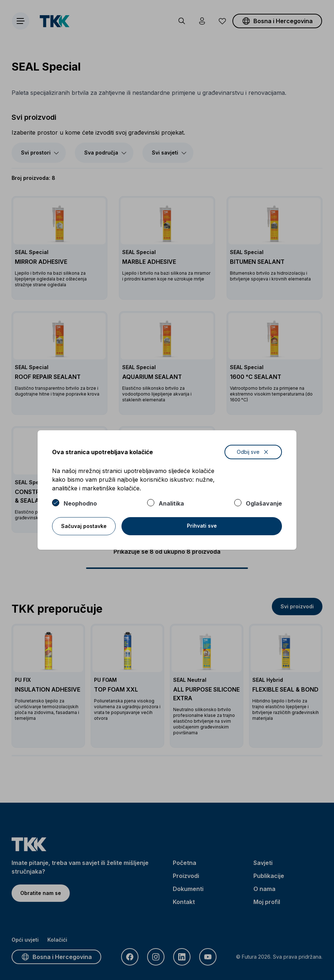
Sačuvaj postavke (84, 526)
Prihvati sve (202, 526)
